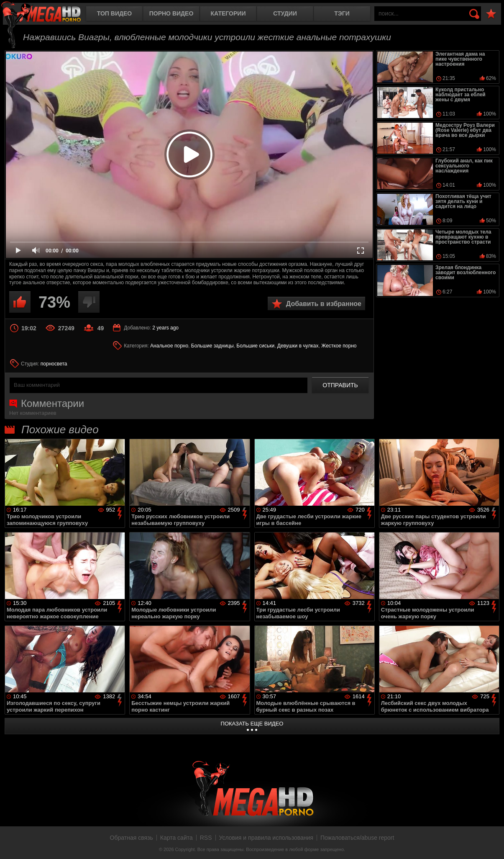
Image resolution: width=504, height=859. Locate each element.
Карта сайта (177, 838)
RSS (206, 838)
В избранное (491, 14)
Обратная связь (132, 838)
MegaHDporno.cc (48, 14)
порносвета (54, 364)
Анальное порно (169, 346)
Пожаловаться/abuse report (357, 838)
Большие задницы (212, 346)
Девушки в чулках (298, 346)
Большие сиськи (255, 346)
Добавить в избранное (324, 304)
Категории (228, 13)
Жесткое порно (339, 346)
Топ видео (114, 13)
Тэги (342, 13)
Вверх (491, 844)
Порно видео (171, 13)
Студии (285, 13)
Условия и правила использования (266, 838)
